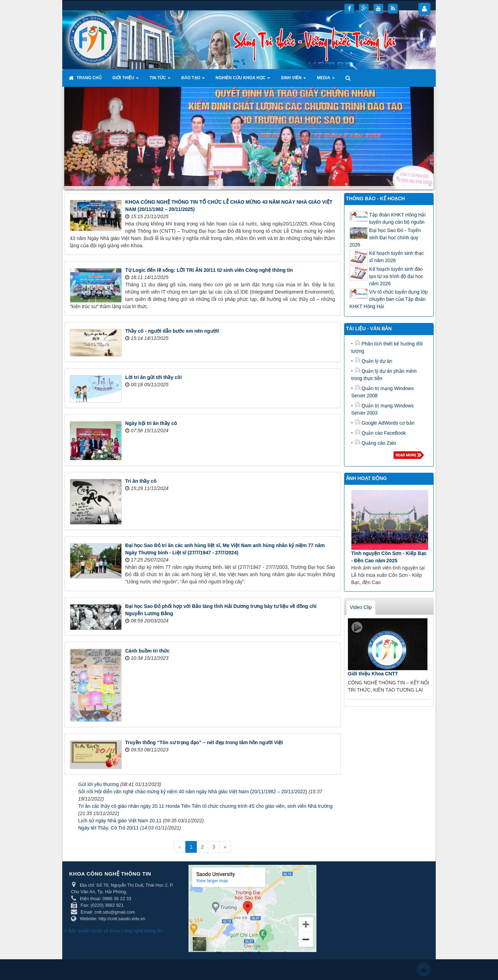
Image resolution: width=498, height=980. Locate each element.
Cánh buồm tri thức (147, 651)
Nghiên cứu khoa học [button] (243, 80)
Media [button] (326, 80)
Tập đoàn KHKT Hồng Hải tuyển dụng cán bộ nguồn (398, 218)
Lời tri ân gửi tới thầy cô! (154, 377)
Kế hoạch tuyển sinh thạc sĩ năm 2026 (397, 257)
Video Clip (361, 607)
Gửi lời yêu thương (99, 784)
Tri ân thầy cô (141, 481)
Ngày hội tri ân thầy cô (151, 423)
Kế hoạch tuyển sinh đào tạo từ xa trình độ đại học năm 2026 (396, 276)
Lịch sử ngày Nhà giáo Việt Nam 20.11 (120, 821)
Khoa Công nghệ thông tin (136, 931)
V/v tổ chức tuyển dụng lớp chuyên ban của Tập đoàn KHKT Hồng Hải (389, 299)
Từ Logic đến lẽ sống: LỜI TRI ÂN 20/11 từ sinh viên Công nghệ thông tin (209, 270)
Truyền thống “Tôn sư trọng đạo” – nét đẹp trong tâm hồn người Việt (204, 742)
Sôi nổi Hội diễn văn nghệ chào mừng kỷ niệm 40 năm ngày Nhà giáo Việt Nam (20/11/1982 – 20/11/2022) (193, 792)
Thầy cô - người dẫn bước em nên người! (172, 331)
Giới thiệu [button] (126, 80)
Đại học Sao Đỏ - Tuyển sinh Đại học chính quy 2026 (385, 238)
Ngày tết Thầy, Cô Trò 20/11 (108, 828)
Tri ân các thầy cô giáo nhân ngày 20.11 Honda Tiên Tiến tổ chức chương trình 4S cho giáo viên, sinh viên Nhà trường (205, 806)
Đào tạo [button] (193, 80)
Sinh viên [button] (293, 80)
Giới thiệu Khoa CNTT (373, 674)
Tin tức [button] (160, 80)
